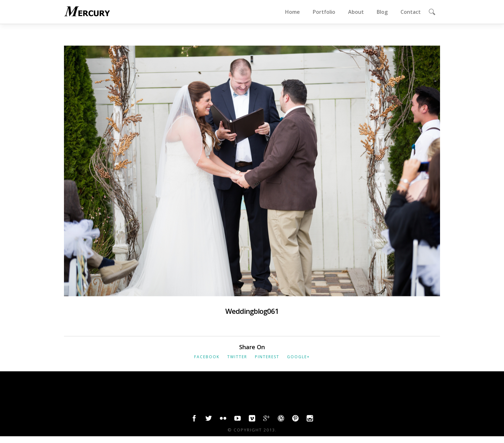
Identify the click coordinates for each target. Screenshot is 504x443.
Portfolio (324, 12)
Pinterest (267, 357)
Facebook (207, 357)
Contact (411, 12)
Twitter (237, 357)
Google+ (298, 357)
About (356, 12)
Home (292, 12)
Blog (382, 12)
